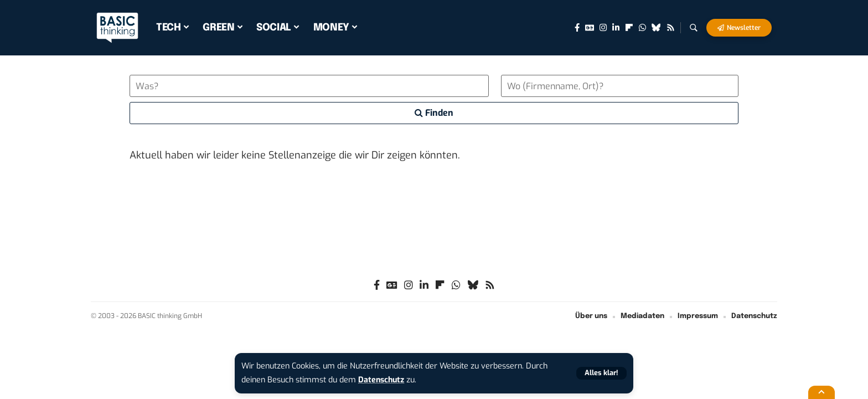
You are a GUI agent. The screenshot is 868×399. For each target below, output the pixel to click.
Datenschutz (382, 380)
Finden (434, 113)
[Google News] (590, 28)
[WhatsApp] (642, 28)
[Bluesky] (656, 28)
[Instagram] (603, 28)
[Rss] (671, 28)
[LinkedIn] (616, 28)
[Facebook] (577, 28)
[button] (601, 373)
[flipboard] (629, 28)
